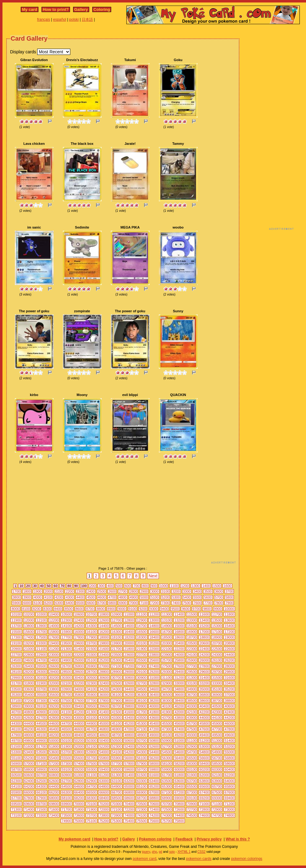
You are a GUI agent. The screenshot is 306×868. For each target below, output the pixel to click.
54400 (154, 752)
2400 (91, 591)
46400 (54, 729)
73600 (79, 815)
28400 (54, 672)
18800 (204, 637)
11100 (142, 614)
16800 (179, 632)
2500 (102, 591)
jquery (146, 852)
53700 (66, 752)
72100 (117, 809)
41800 (154, 712)
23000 (54, 655)
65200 (154, 786)
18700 (192, 637)
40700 (16, 712)
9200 (143, 609)
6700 (102, 603)
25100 (92, 660)
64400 (54, 786)
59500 (117, 769)
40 (42, 586)
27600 (179, 666)
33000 (179, 683)
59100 (66, 769)
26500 (41, 666)
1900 (37, 591)
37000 (229, 695)
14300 (92, 626)
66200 (54, 792)
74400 (179, 815)
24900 (66, 660)
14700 (142, 626)
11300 (167, 614)
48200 (54, 735)
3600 (219, 591)
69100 (192, 798)
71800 (79, 809)
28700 (92, 672)
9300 (154, 609)
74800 (229, 815)
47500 (192, 729)
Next (153, 576)
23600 (129, 655)
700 (136, 586)
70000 (79, 804)
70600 (154, 804)
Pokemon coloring (155, 839)
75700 (167, 821)
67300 (192, 792)
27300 (142, 666)
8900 (111, 609)
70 (62, 586)
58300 (192, 763)
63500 (167, 781)
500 (119, 586)
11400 (179, 614)
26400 (29, 666)
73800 (104, 815)
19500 (66, 643)
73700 (92, 815)
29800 (229, 672)
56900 (16, 763)
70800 (179, 804)
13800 (29, 626)
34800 (179, 689)
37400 (54, 701)
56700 (217, 758)
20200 (154, 643)
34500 (142, 689)
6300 (59, 603)
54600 (179, 752)
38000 (129, 701)
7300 (165, 603)
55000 (229, 752)
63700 (192, 781)
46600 (79, 729)
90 (76, 586)
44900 (92, 723)
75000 (79, 821)
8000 (15, 609)
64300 (41, 786)
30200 (54, 678)
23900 (167, 655)
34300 (117, 689)
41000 (54, 712)
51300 (217, 741)
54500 (167, 752)
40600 (229, 706)
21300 (66, 649)
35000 (204, 689)
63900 (217, 781)
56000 (129, 758)
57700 (117, 763)
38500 (192, 701)
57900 (142, 763)
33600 (29, 689)
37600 (79, 701)
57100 (41, 763)
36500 (167, 695)
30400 (79, 678)
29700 (217, 672)
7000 (133, 603)
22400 (204, 649)
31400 (204, 678)
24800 (54, 660)
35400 (29, 695)
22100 (167, 649)
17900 (92, 637)
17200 (229, 632)
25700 (167, 660)
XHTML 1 (184, 852)
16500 (142, 632)
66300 (66, 792)
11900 (16, 620)
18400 (154, 637)
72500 (167, 809)
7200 (155, 603)
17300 (16, 637)
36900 (217, 695)
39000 (29, 706)
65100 (142, 786)
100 (84, 586)
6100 (37, 603)
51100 (192, 741)
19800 (104, 643)
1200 (185, 586)
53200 (229, 746)
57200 (54, 763)
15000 (179, 626)
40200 (179, 706)
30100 (41, 678)
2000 (48, 591)
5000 (144, 597)
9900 (218, 609)
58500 (217, 763)
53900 (92, 752)
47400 (179, 729)
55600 (79, 758)
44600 (54, 723)
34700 (167, 689)
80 (69, 586)
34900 (192, 689)
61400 (129, 775)
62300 (16, 781)
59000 (54, 769)
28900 (117, 672)
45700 (192, 723)
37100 (16, 701)
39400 (79, 706)
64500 (66, 786)
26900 (92, 666)
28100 (16, 672)
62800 (79, 781)
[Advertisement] (123, 517)
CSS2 (201, 852)
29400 (179, 672)
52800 (179, 746)
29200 (154, 672)
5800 (229, 597)
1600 (227, 586)
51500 (16, 746)
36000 (104, 695)
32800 (154, 683)
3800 (16, 597)
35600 (54, 695)
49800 (29, 741)
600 (128, 586)
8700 (90, 609)
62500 (41, 781)
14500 (117, 626)
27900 (217, 666)
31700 (16, 683)
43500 (142, 718)
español (60, 20)
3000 (155, 591)
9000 (122, 609)
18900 (217, 637)
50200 (79, 741)
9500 (175, 609)
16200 (104, 632)
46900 (117, 729)
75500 (142, 821)
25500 (142, 660)
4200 (59, 597)
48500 (92, 735)
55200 (29, 758)
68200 (79, 798)
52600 (154, 746)
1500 (217, 586)
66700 (117, 792)
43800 (179, 718)
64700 (92, 786)
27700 (192, 666)
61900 (192, 775)
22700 (16, 655)
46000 (229, 723)
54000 (104, 752)
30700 (117, 678)
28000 (229, 666)
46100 (16, 729)
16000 (79, 632)
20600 (204, 643)
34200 (104, 689)
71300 (16, 809)
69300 (217, 798)
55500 (66, 758)
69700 (41, 804)
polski (74, 20)
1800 (27, 591)
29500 (192, 672)
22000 (154, 649)
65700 (217, 786)
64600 (79, 786)
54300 (142, 752)
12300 (66, 620)
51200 (204, 741)
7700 (208, 603)
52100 (92, 746)
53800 (79, 752)
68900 (167, 798)
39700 (117, 706)
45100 (117, 723)
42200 (204, 712)
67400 (204, 792)
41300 (92, 712)
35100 (217, 689)
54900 (217, 752)
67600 (229, 792)
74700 (217, 815)
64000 (229, 781)
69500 (16, 804)
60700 (41, 775)
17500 (41, 637)
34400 (129, 689)
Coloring (102, 9)
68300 (92, 798)
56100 (142, 758)
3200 (176, 591)
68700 (142, 798)
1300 (195, 586)
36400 (154, 695)
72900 (217, 809)
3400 (197, 591)
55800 (104, 758)
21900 (142, 649)
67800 (29, 798)
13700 (16, 626)
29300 (167, 672)
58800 (29, 769)
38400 (179, 701)
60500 (16, 775)
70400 (129, 804)
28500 (66, 672)
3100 (165, 591)
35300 (16, 695)
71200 (229, 804)
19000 (229, 637)
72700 (192, 809)
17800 (79, 637)
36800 (204, 695)
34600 (154, 689)
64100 (16, 786)
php (154, 852)
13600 (229, 620)
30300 (66, 678)
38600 (204, 701)
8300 (47, 609)
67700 (16, 798)
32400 (104, 683)
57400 (79, 763)
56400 (179, 758)
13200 (179, 620)
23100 (66, 655)
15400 (229, 626)
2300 (80, 591)
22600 (229, 649)
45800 (204, 723)
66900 (142, 792)
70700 (167, 804)
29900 (16, 678)
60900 (66, 775)
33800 (54, 689)
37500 (66, 701)
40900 (41, 712)
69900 (66, 804)
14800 (154, 626)
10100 (16, 614)
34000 (79, 689)
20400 (179, 643)
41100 (66, 712)
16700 (167, 632)
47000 (129, 729)
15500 (16, 632)
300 (101, 586)
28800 (104, 672)
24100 (192, 655)
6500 (80, 603)
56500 (192, 758)
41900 (167, 712)
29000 (129, 672)
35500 (41, 695)
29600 (204, 672)
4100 (48, 597)
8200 (37, 609)
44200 (229, 718)
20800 (229, 643)
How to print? (56, 9)
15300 (217, 626)
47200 (154, 729)
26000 (204, 660)
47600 (204, 729)
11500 (192, 614)
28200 (29, 672)
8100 (26, 609)
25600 (154, 660)
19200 (29, 643)
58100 (167, 763)
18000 (104, 637)
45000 (104, 723)
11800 (229, 614)
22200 (179, 649)
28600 (79, 672)
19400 (54, 643)
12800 (129, 620)
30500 (92, 678)
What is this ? (238, 839)
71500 (41, 809)
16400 (129, 632)
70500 (142, 804)
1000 (164, 586)
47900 (16, 735)
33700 (41, 689)
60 (55, 586)
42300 (217, 712)
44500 (41, 723)
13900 (41, 626)
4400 (80, 597)
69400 (229, 798)
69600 (29, 804)
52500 (142, 746)
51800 (54, 746)
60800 (54, 775)
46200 (29, 729)
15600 (29, 632)
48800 (129, 735)
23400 (104, 655)
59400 (104, 769)
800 (145, 586)
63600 (179, 781)
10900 (117, 614)
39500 (92, 706)
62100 (217, 775)
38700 (217, 701)
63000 (104, 781)
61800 (179, 775)
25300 (117, 660)
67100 (167, 792)
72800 (204, 809)
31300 (192, 678)
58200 (179, 763)
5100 (155, 597)
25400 (129, 660)
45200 (129, 723)
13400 (204, 620)
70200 (104, 804)
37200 (29, 701)
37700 (92, 701)
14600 (129, 626)
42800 (54, 718)
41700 (142, 712)
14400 (104, 626)
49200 (179, 735)
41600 (129, 712)
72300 (142, 809)
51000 (179, 741)
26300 (16, 666)
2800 (133, 591)
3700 (229, 591)
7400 (176, 603)
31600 (229, 678)
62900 (92, 781)
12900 (142, 620)
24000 (179, 655)
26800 (79, 666)
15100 (192, 626)
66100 (41, 792)
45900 (217, 723)
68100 (66, 798)
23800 (154, 655)
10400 (54, 614)
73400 (54, 815)
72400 (154, 809)
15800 (54, 632)
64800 (104, 786)
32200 (79, 683)
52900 (192, 746)
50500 (117, 741)
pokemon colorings (247, 859)
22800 (29, 655)
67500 (217, 792)
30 (35, 586)
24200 (204, 655)
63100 (117, 781)
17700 (66, 637)
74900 (66, 821)
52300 (117, 746)
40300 (192, 706)
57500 (92, 763)
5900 (16, 603)
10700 (92, 614)
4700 (112, 597)
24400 (229, 655)
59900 (167, 769)
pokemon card (145, 859)
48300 (66, 735)
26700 (66, 666)
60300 (217, 769)
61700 (167, 775)
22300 (192, 649)
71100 (217, 804)
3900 (27, 597)
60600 (29, 775)
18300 (142, 637)
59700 (142, 769)
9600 (186, 609)
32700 (142, 683)
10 (21, 586)
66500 (92, 792)
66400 (79, 792)
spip (172, 852)
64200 (29, 786)
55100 (16, 758)
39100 (41, 706)
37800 (104, 701)
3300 (187, 591)
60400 (229, 769)
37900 (117, 701)
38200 (154, 701)
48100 (41, 735)
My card (30, 9)
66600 (104, 792)
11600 (204, 614)
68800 (154, 798)
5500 (197, 597)
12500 (92, 620)
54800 (204, 752)
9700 (196, 609)
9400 (164, 609)
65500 (192, 786)
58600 (229, 763)
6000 (27, 603)
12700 (117, 620)
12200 (54, 620)
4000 (37, 597)
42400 (229, 712)
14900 (167, 626)
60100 (192, 769)
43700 (167, 718)
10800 (104, 614)
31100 (167, 678)
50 (49, 586)
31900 (41, 683)
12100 (41, 620)
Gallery (81, 9)
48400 (79, 735)
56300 (167, 758)
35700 (66, 695)
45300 (142, 723)
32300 (92, 683)
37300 (41, 701)
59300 (92, 769)
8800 (100, 609)
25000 (79, 660)
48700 (117, 735)
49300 (192, 735)
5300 (176, 597)
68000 (54, 798)
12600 (104, 620)
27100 (117, 666)
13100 (167, 620)
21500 (92, 649)
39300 (66, 706)
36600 (179, 695)
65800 (229, 786)
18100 (117, 637)
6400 (69, 603)
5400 (187, 597)
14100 (66, 626)
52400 (129, 746)
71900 (92, 809)
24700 (41, 660)
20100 (142, 643)
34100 (92, 689)
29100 (142, 672)
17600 (54, 637)
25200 (104, 660)
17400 (29, 637)
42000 (179, 712)
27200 (129, 666)
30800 (129, 678)
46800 (104, 729)
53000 (204, 746)
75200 (104, 821)
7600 (197, 603)
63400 (154, 781)
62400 (29, 781)
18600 (179, 637)
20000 (129, 643)
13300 (192, 620)
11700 (217, 614)
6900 (123, 603)
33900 (66, 689)
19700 (92, 643)
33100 (192, 683)
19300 (41, 643)
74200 (154, 815)
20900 (16, 649)
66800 (129, 792)
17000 (204, 632)
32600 (129, 683)
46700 (92, 729)
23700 (142, 655)
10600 (79, 614)
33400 (229, 683)
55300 (41, 758)
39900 (142, 706)
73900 (117, 815)
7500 (187, 603)
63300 (142, 781)
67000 (154, 792)
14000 (54, 626)
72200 (129, 809)
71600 (54, 809)
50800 (154, 741)
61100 (92, 775)
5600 (208, 597)
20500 (192, 643)
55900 (117, 758)
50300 (92, 741)
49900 (41, 741)
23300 (92, 655)
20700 (217, 643)
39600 (104, 706)
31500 (217, 678)
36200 (129, 695)
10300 (41, 614)
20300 (167, 643)
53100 (217, 746)
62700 (66, 781)
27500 (167, 666)
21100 (41, 649)
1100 (174, 586)
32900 (167, 683)
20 (28, 586)
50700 (142, 741)
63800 (204, 781)
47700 (217, 729)
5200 (165, 597)
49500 (217, 735)
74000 (129, 815)
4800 (123, 597)
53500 (41, 752)
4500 (91, 597)
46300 (41, 729)
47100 (142, 729)
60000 (179, 769)
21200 (54, 649)
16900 (192, 632)
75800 (179, 821)
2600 (112, 591)
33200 (204, 683)
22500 (217, 649)
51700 (41, 746)
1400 (206, 586)
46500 (66, 729)
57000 (29, 763)
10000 (229, 609)
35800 (79, 695)
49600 (229, 735)
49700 (16, 741)
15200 (204, 626)
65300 (167, 786)
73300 (41, 815)
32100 (66, 683)
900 (154, 586)
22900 (41, 655)
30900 (142, 678)
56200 (154, 758)
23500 (117, 655)
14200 (79, 626)
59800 (154, 769)
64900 (117, 786)
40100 (167, 706)
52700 (167, 746)
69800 (54, 804)
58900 (41, 769)
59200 (79, 769)
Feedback (184, 839)
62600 (54, 781)
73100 (16, 815)
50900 (167, 741)
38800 (229, 701)
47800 (229, 729)
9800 (207, 609)
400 (110, 586)
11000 (129, 614)
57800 (129, 763)
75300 (117, 821)
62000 (204, 775)
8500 (68, 609)
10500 (66, 614)
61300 (117, 775)
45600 (179, 723)
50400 (104, 741)
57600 (104, 763)
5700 (219, 597)
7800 (219, 603)
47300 (167, 729)
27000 (104, 666)
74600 (204, 815)
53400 (29, 752)
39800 (129, 706)
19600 (79, 643)
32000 (54, 683)
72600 (179, 809)
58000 (154, 763)
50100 (66, 741)
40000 (154, 706)
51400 (229, 741)
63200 (129, 781)
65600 (204, 786)
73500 (66, 815)
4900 (133, 597)
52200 (104, 746)
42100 (192, 712)
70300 (117, 804)
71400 (29, 809)
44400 (29, 723)
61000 (79, 775)
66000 (29, 792)
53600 (54, 752)
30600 (104, 678)
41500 (117, 712)
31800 (29, 683)
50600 (129, 741)
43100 (92, 718)
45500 (167, 723)
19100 (16, 643)
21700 (117, 649)
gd (161, 852)
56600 (204, 758)
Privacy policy (209, 839)
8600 (79, 609)
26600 (54, 666)
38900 (16, 706)
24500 (16, 660)
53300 (16, 752)
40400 (204, 706)
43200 (104, 718)
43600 (154, 718)
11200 (154, 614)
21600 (104, 649)
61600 (154, 775)
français (44, 20)
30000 (29, 678)
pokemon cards (199, 859)
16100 (92, 632)
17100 (217, 632)
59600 (129, 769)
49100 (167, 735)
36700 (192, 695)
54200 (129, 752)
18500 (167, 637)
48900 (142, 735)
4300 (69, 597)
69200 (204, 798)
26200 (229, 660)
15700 (41, 632)
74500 (192, 815)
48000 (29, 735)
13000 (154, 620)
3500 (208, 591)
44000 (204, 718)
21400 (79, 649)
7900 (229, 603)
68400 (104, 798)
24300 (217, 655)
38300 (167, 701)
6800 (112, 603)
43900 (192, 718)
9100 (133, 609)
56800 (229, 758)
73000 (229, 809)
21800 (129, 649)
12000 (29, 620)
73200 (29, 815)
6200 (48, 603)
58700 (16, 769)
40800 (29, 712)
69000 (179, 798)
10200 (29, 614)
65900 (16, 792)
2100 (59, 591)
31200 (179, 678)
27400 (154, 666)
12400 (79, 620)
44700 (66, 723)
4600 (102, 597)
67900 (41, 798)
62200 (229, 775)
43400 (129, 718)
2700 (123, 591)
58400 (204, 763)
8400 (58, 609)
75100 (92, 821)
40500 (217, 706)
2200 (69, 591)
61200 (104, 775)
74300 (167, 815)
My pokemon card (74, 839)
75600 (154, 821)
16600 (154, 632)
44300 (16, 723)
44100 (217, 718)
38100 (142, 701)
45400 (154, 723)
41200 (79, 712)
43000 (79, 718)
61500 (142, 775)
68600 (129, 798)
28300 (41, 672)
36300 (142, 695)
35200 (229, 689)
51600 (29, 746)
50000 (54, 741)
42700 (41, 718)
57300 (66, 763)
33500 (16, 689)
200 (93, 586)
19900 (117, 643)
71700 (66, 809)
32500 (117, 683)
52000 (79, 746)
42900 (66, 718)
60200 (204, 769)
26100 (217, 660)
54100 (117, 752)
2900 (144, 591)
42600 (29, 718)
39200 (54, 706)
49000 (154, 735)
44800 (79, 723)
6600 (91, 603)
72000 (104, 809)
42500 (16, 718)
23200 (79, 655)
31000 (154, 678)
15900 (66, 632)
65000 (129, 786)
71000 (204, 804)
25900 (192, 660)
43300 (117, 718)
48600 (104, 735)
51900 (66, 746)
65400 (179, 786)
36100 (117, 695)
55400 (54, 758)
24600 (29, 660)
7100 (144, 603)
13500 (217, 620)
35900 (92, 695)
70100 (92, 804)
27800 (204, 666)
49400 (204, 735)
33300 (217, 683)
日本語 (87, 20)
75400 (129, 821)
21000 (29, 649)
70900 (192, 804)
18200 (129, 637)
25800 (179, 660)
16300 (117, 632)
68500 (117, 798)
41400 (104, 712)
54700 (192, 752)
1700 (16, 591)
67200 (179, 792)
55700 (92, 758)
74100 (142, 815)
